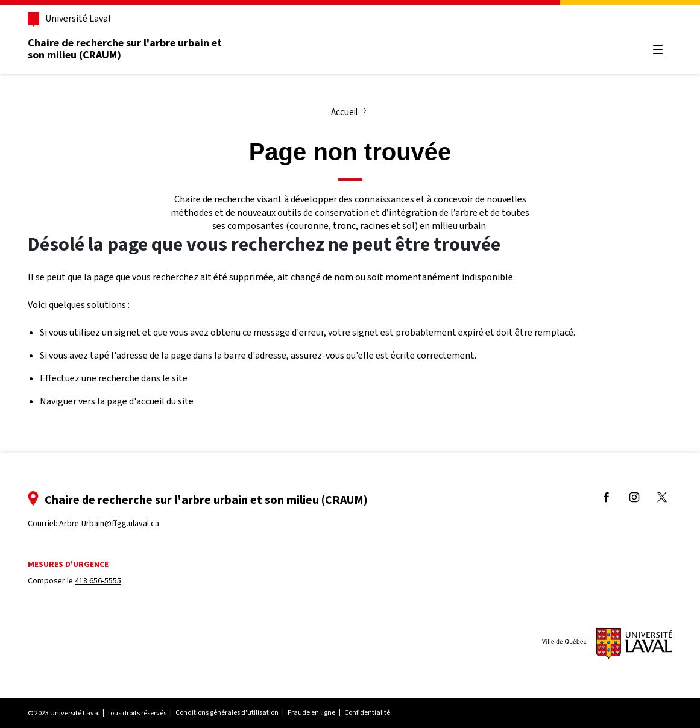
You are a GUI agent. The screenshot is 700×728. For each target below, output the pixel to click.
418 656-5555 (98, 581)
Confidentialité (367, 712)
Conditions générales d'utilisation (227, 712)
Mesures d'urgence (68, 564)
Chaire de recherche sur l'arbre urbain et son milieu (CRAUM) (125, 49)
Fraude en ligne (311, 712)
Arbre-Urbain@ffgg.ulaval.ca (109, 523)
